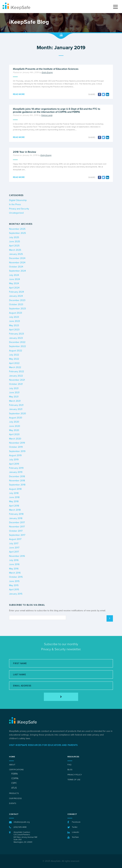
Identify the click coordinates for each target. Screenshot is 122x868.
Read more (19, 94)
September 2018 (17, 485)
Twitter (75, 827)
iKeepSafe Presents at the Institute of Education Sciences (46, 69)
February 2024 (17, 292)
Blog (70, 770)
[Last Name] (61, 674)
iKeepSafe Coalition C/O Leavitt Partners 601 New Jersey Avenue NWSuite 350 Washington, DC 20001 (25, 837)
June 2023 (15, 321)
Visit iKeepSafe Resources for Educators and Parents (43, 745)
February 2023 (17, 334)
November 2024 (17, 263)
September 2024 (17, 271)
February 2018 (16, 514)
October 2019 (16, 447)
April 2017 (14, 552)
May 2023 (14, 325)
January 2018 (16, 518)
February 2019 (16, 468)
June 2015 (14, 581)
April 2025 (14, 246)
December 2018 (17, 476)
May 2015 (14, 585)
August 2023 (16, 313)
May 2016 (14, 569)
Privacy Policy (75, 775)
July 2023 (14, 317)
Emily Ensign (47, 72)
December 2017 (17, 522)
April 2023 (14, 330)
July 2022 (14, 355)
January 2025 (16, 254)
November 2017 (17, 527)
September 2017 (17, 535)
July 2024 (14, 275)
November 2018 (17, 481)
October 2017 (16, 531)
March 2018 (15, 510)
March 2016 (15, 573)
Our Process (15, 798)
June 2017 (14, 548)
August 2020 (16, 418)
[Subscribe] (61, 697)
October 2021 (16, 384)
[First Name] (61, 663)
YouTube (75, 837)
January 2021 (16, 409)
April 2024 (14, 288)
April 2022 (14, 363)
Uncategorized (16, 213)
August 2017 (15, 539)
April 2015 (14, 590)
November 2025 (17, 229)
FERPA (15, 774)
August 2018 (15, 489)
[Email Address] (61, 686)
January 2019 (16, 472)
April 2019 (14, 464)
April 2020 (14, 434)
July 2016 (14, 560)
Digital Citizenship (18, 200)
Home (12, 757)
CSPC (14, 783)
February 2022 (17, 371)
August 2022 (16, 351)
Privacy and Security (19, 209)
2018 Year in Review (24, 152)
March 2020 (15, 439)
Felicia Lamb (47, 115)
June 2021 (14, 393)
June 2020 (15, 426)
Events (13, 803)
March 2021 (15, 401)
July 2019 (14, 460)
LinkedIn (75, 832)
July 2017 (14, 543)
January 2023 (16, 338)
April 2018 (14, 506)
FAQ (69, 765)
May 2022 (14, 359)
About (12, 765)
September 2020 (18, 414)
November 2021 (17, 380)
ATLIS (14, 788)
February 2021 (16, 405)
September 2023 (17, 309)
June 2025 (15, 242)
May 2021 (14, 397)
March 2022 (15, 367)
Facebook (76, 822)
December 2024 (17, 258)
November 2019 (17, 443)
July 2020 (14, 422)
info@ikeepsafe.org (22, 822)
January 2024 (16, 296)
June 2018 (14, 497)
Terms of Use (74, 780)
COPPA (15, 778)
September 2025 (17, 233)
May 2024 (14, 283)
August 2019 (15, 455)
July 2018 (14, 493)
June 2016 (14, 564)
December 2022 (17, 342)
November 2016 (17, 556)
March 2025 (15, 250)
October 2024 (16, 267)
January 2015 (16, 594)
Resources (73, 757)
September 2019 (17, 451)
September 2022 (17, 346)
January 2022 (16, 376)
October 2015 (16, 577)
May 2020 (14, 430)
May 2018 (14, 501)
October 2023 (16, 304)
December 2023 (17, 300)
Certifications (16, 770)
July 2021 (14, 388)
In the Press (15, 204)
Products (14, 793)
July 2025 (14, 237)
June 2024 (15, 279)
